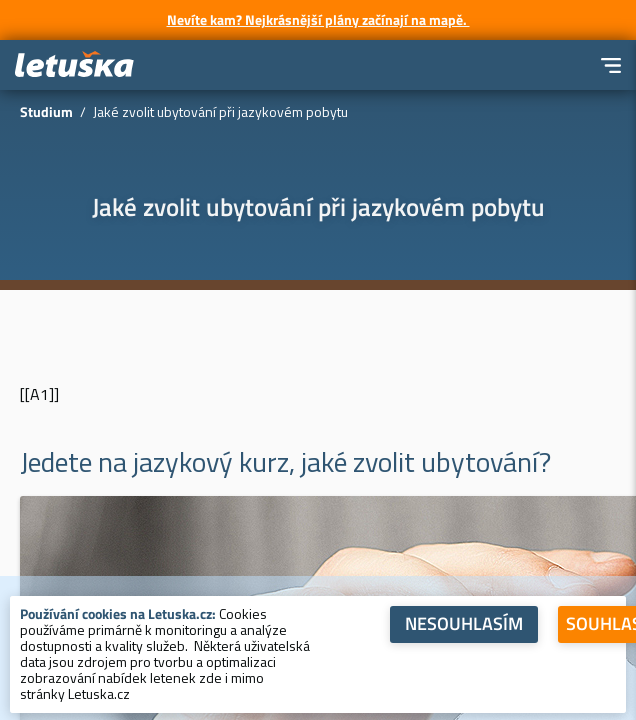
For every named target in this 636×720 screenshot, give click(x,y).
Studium (46, 111)
